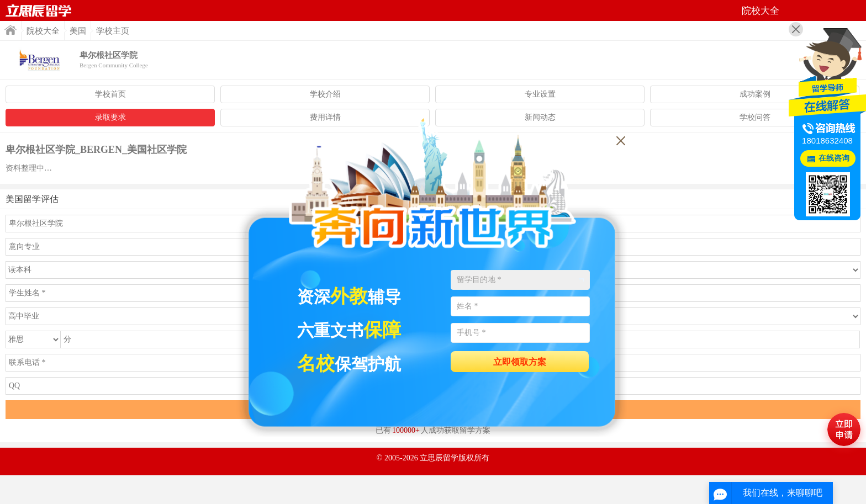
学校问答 (755, 117)
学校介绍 (325, 94)
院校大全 (43, 31)
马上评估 (844, 429)
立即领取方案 (520, 362)
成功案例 (755, 94)
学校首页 (110, 94)
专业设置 (540, 94)
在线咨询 (834, 158)
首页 (39, 10)
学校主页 (113, 31)
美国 (78, 31)
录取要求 (110, 117)
